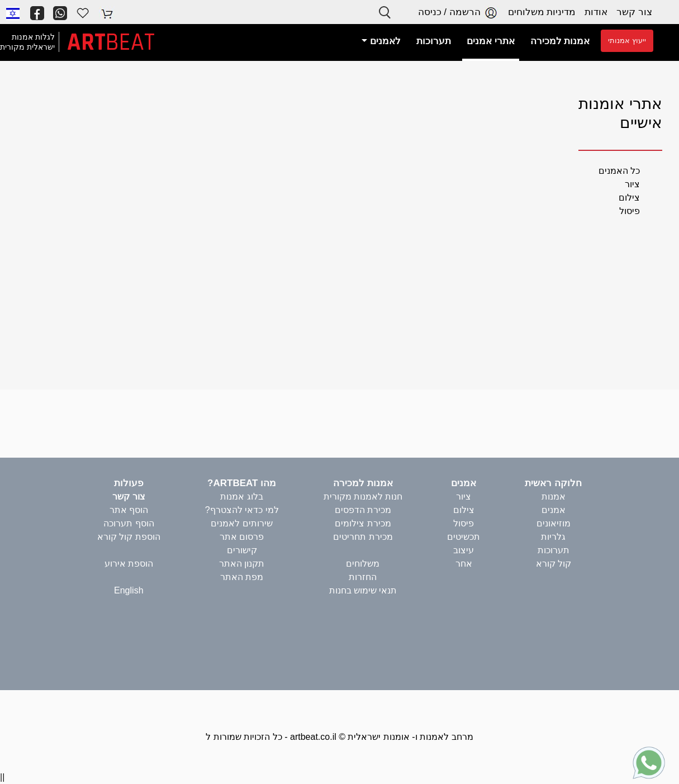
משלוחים (363, 564)
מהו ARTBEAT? (242, 483)
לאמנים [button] (384, 41)
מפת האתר (242, 577)
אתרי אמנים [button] (491, 41)
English (129, 590)
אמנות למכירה (363, 483)
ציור (632, 184)
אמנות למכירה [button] (560, 41)
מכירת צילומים (363, 523)
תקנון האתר (242, 564)
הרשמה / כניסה (459, 13)
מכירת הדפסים (363, 510)
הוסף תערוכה (129, 523)
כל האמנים (619, 171)
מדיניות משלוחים (542, 12)
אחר (464, 564)
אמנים (554, 510)
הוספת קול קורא (129, 537)
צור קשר (634, 12)
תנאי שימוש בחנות (363, 590)
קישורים (242, 550)
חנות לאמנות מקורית (363, 496)
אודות (596, 12)
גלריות (553, 537)
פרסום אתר (242, 537)
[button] (13, 13)
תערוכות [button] (434, 41)
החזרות (363, 577)
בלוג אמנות (241, 496)
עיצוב (464, 550)
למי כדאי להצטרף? (242, 510)
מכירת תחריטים (363, 537)
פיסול (630, 211)
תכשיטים (464, 537)
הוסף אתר (129, 510)
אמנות (554, 496)
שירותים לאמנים (241, 523)
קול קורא (554, 564)
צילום (629, 198)
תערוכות (554, 550)
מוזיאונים (554, 523)
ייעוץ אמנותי (627, 41)
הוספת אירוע (129, 564)
